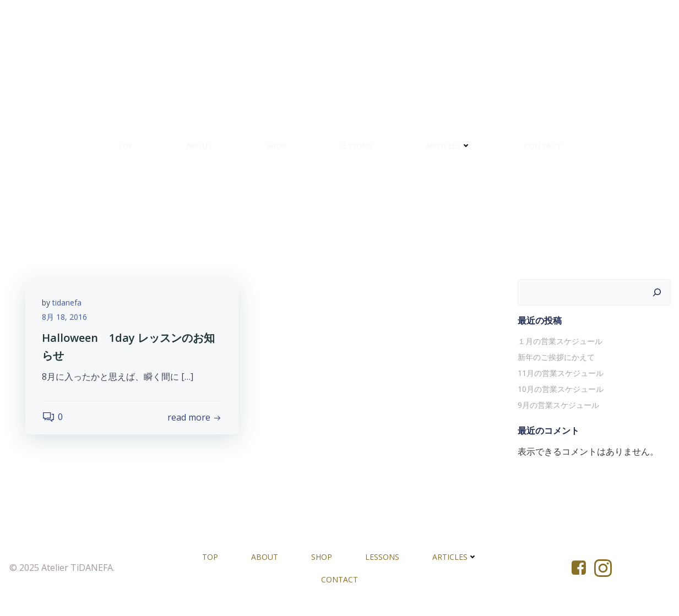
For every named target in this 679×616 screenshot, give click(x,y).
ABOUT (200, 146)
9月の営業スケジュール (558, 405)
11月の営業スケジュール (561, 373)
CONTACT (543, 146)
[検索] (657, 292)
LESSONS (356, 146)
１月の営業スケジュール (560, 341)
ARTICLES (448, 146)
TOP (125, 146)
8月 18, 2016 (64, 317)
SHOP (276, 146)
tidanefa (67, 302)
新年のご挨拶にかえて (556, 357)
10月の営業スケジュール (561, 389)
